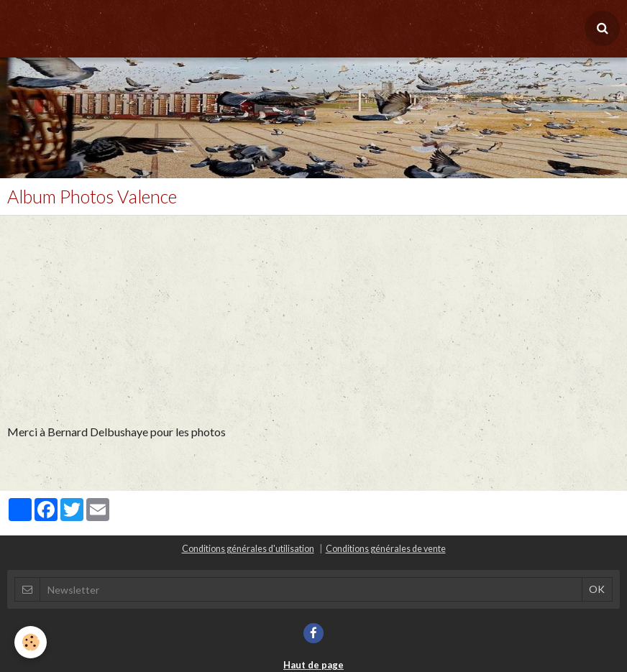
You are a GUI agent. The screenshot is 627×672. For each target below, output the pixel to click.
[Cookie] (31, 642)
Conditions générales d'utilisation (248, 549)
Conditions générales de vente (386, 549)
